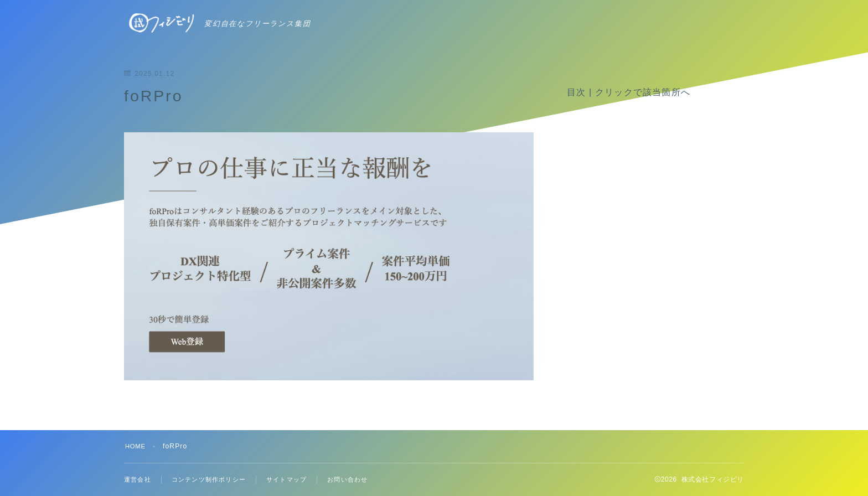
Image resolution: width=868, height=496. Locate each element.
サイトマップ (296, 479)
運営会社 (139, 479)
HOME (136, 446)
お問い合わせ (361, 479)
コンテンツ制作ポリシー (214, 479)
